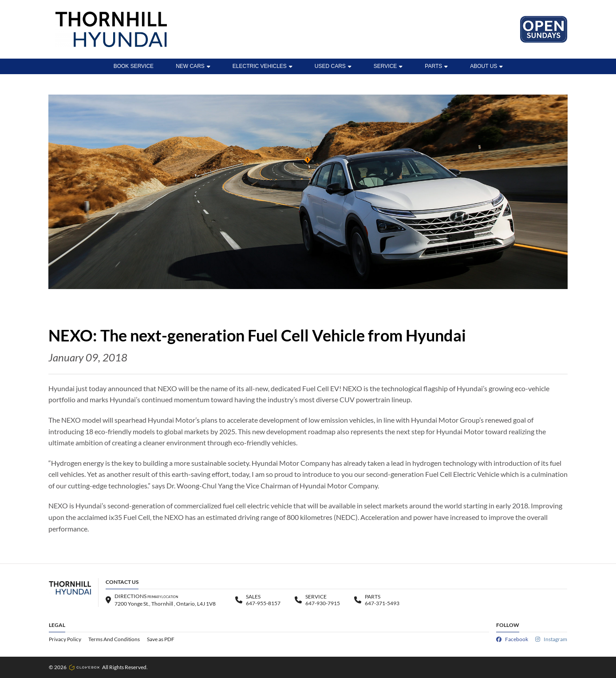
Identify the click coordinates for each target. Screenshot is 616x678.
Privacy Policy (65, 639)
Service (388, 66)
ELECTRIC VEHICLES (263, 66)
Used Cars (333, 66)
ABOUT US (486, 66)
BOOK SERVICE (134, 66)
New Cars (193, 66)
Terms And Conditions (114, 639)
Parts (436, 66)
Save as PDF (161, 639)
